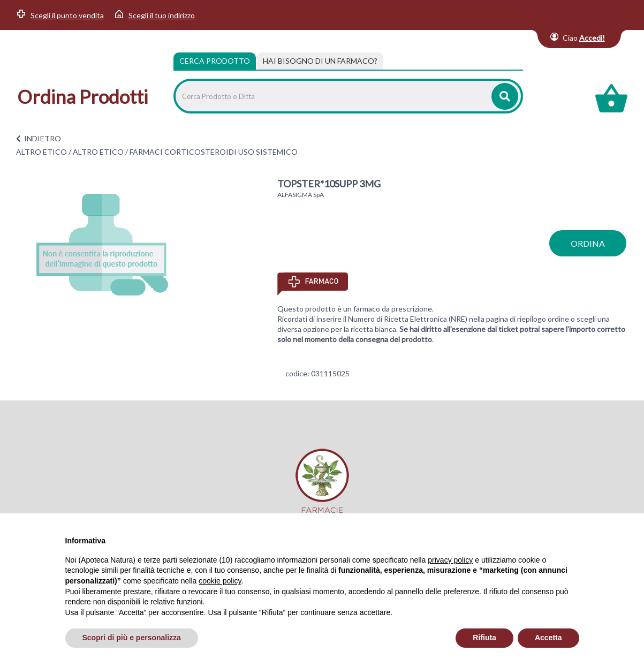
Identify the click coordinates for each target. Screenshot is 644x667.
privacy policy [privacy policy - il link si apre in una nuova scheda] (450, 560)
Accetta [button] (548, 638)
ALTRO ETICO (41, 152)
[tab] (320, 61)
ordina (588, 243)
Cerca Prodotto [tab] (215, 61)
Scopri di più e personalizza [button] (132, 638)
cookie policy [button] (220, 581)
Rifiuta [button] (484, 638)
